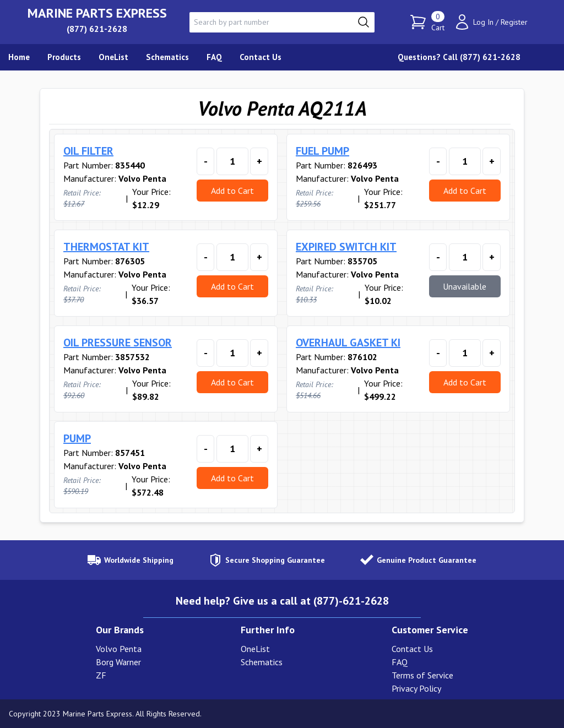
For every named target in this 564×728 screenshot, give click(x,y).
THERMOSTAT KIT (106, 247)
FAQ (400, 662)
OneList (255, 649)
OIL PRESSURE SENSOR (118, 343)
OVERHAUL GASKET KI (348, 343)
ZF (101, 675)
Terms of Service (422, 675)
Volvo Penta (119, 649)
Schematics (262, 662)
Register (514, 22)
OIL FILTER (88, 151)
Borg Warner (118, 662)
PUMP (77, 438)
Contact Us (412, 649)
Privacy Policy (416, 688)
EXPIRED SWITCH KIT (346, 247)
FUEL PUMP (322, 151)
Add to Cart (232, 191)
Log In (483, 22)
